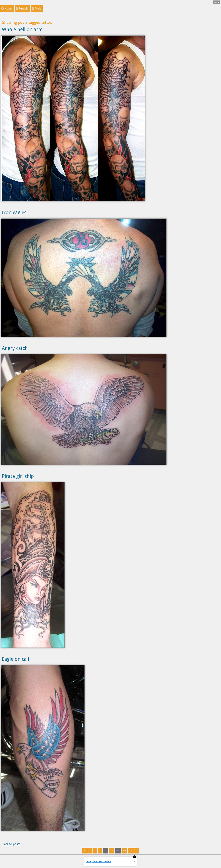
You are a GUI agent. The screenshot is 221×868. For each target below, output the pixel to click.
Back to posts (11, 844)
